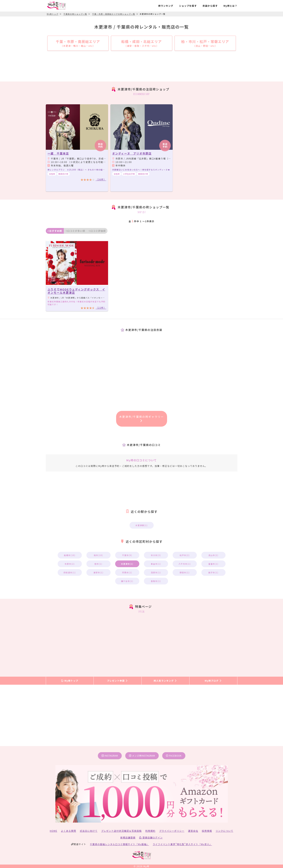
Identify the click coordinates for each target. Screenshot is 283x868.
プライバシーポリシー (172, 831)
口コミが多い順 (75, 231)
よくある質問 (68, 831)
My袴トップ (70, 681)
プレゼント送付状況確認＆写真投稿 (121, 831)
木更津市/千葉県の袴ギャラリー (141, 418)
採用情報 (207, 831)
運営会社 (193, 831)
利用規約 (150, 831)
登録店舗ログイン (151, 837)
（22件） (101, 308)
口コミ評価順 (97, 231)
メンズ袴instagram (142, 756)
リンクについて (224, 831)
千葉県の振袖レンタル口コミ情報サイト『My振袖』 (119, 844)
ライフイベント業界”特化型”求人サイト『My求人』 (182, 844)
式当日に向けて (89, 831)
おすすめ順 (55, 231)
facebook (174, 756)
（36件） (101, 179)
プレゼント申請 (117, 681)
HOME (54, 831)
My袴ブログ (213, 681)
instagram (110, 756)
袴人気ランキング (165, 681)
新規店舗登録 (128, 837)
